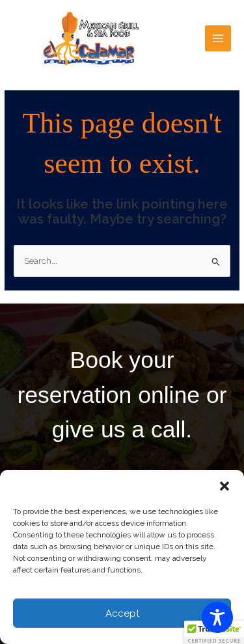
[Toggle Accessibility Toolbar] (217, 617)
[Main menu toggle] (218, 39)
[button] (224, 486)
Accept (122, 613)
